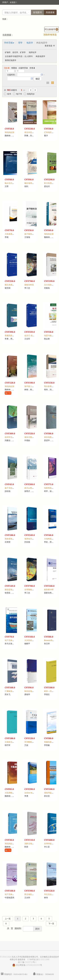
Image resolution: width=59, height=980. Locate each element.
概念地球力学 (30, 183)
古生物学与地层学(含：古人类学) (19, 56)
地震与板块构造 (51, 336)
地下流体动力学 (11, 640)
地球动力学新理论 (32, 539)
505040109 (49, 974)
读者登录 (14, 9)
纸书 (8, 94)
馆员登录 (25, 9)
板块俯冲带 (49, 590)
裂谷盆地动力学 (11, 590)
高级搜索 (50, 12)
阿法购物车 (51, 29)
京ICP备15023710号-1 (27, 962)
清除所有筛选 (50, 35)
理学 (20, 43)
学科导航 (8, 43)
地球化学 (33, 52)
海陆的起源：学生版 (13, 844)
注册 (34, 9)
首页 (40, 9)
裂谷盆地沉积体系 (32, 691)
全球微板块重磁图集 (33, 590)
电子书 (17, 94)
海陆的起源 (9, 132)
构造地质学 (40, 56)
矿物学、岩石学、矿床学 (15, 52)
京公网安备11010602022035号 (29, 965)
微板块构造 (29, 285)
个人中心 (49, 9)
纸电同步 (29, 94)
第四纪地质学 (11, 60)
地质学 (30, 43)
